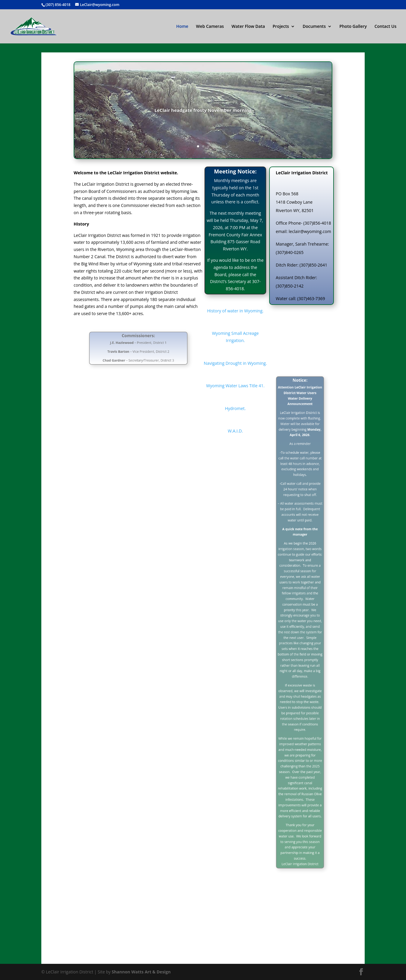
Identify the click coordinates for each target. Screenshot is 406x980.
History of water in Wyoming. (235, 311)
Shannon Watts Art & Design (141, 972)
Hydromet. (235, 408)
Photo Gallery (353, 27)
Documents (314, 27)
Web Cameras (210, 27)
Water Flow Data (248, 27)
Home (182, 27)
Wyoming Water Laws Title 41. (235, 386)
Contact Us (385, 27)
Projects (281, 27)
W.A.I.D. (235, 431)
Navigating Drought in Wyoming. (235, 363)
